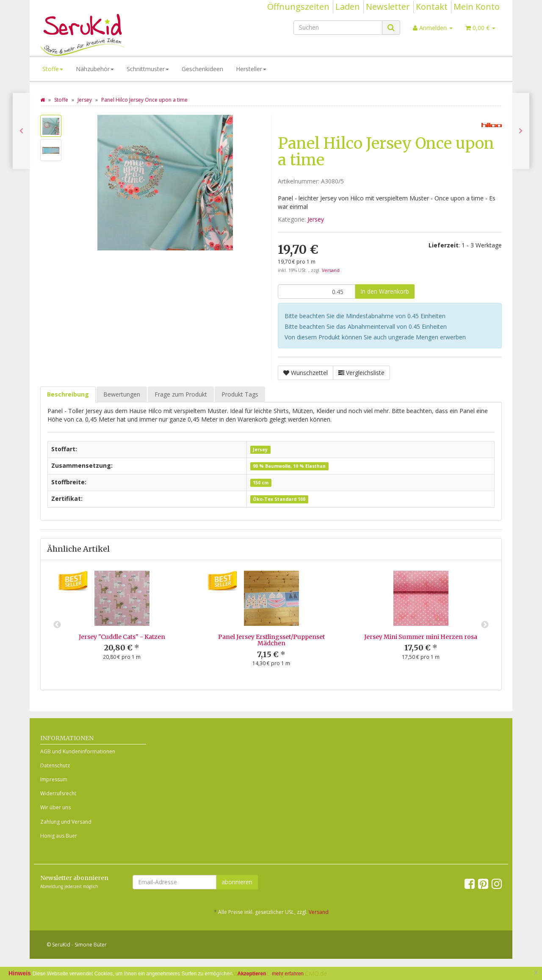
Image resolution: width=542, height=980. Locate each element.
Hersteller (251, 69)
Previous (57, 625)
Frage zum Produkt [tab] (181, 394)
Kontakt (432, 7)
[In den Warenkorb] (385, 292)
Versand (331, 270)
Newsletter (388, 7)
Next (485, 625)
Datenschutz (55, 765)
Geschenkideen (202, 69)
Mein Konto (477, 7)
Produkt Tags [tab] (240, 394)
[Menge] (317, 292)
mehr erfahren (288, 974)
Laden (348, 7)
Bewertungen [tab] (122, 394)
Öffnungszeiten (298, 7)
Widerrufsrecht (58, 793)
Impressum (54, 779)
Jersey (316, 219)
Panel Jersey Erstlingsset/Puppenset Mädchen (271, 640)
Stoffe (53, 69)
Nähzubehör (95, 69)
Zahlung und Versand (66, 822)
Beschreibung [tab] (68, 394)
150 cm (261, 483)
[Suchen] (338, 28)
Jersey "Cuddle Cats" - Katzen (122, 637)
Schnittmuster (148, 69)
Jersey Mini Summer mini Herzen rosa (421, 637)
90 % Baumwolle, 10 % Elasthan (289, 466)
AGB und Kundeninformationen (78, 751)
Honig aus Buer (59, 836)
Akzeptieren (252, 974)
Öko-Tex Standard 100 (279, 499)
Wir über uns (55, 807)
